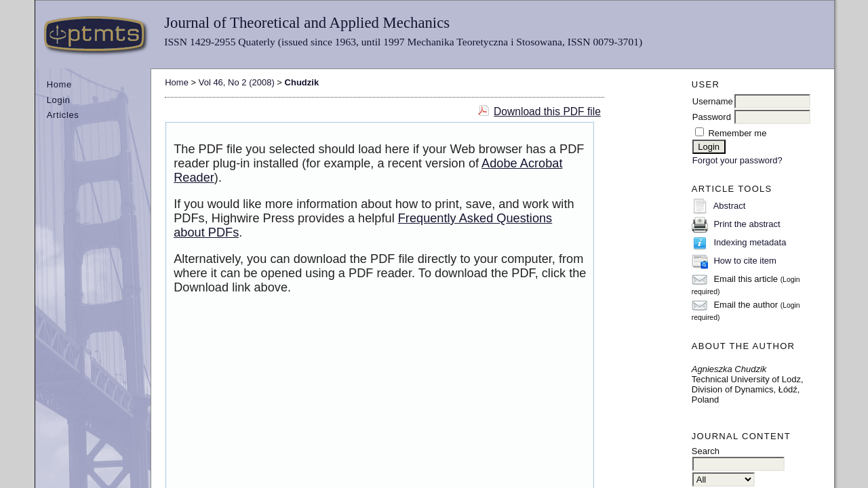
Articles (63, 115)
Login (59, 100)
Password (712, 117)
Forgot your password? (737, 160)
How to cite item (745, 261)
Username (713, 101)
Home (59, 84)
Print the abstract (747, 224)
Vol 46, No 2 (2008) (237, 82)
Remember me (737, 133)
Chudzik (302, 82)
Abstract (730, 206)
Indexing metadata (750, 242)
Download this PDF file (547, 111)
